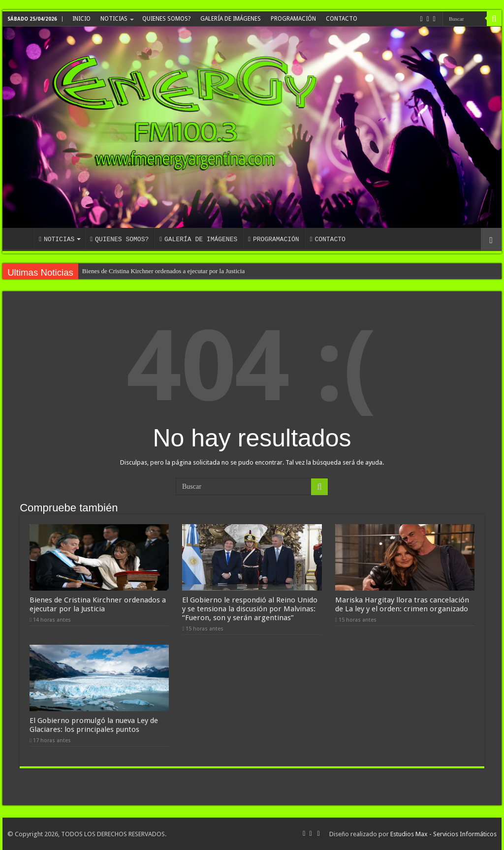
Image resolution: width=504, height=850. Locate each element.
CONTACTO (342, 19)
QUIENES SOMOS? (166, 19)
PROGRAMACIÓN (293, 19)
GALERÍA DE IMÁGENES (231, 19)
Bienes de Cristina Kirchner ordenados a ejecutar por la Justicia (163, 271)
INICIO (81, 19)
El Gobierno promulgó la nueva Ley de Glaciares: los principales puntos (94, 725)
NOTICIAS (114, 19)
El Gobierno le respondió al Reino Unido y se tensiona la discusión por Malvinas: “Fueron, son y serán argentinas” (250, 609)
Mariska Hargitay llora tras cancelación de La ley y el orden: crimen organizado (402, 604)
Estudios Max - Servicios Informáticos (443, 834)
